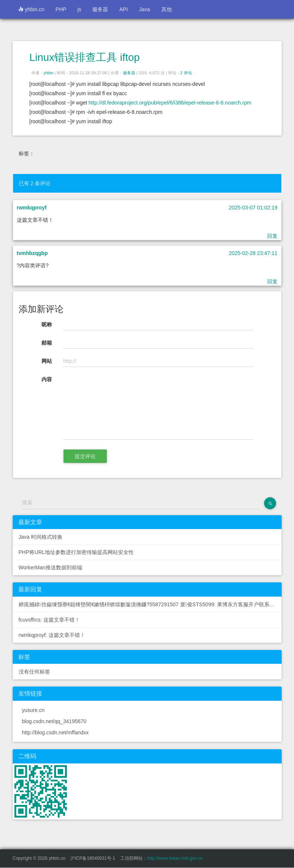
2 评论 (186, 73)
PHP (61, 9)
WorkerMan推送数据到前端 (50, 567)
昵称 (47, 324)
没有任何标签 (34, 672)
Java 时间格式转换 (41, 537)
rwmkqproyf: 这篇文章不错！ (52, 635)
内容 (47, 379)
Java (145, 9)
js (79, 9)
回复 (272, 236)
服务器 (100, 9)
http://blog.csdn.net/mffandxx (55, 732)
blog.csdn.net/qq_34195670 (54, 721)
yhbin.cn (31, 9)
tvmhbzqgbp (32, 253)
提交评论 (85, 456)
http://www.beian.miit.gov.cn (175, 858)
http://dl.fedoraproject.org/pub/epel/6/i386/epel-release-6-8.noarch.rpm (170, 103)
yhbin (49, 73)
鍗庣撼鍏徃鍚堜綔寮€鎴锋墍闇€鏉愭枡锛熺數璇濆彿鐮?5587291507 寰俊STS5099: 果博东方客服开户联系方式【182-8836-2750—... (150, 604)
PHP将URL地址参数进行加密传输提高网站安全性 (76, 552)
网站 (47, 361)
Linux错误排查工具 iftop (85, 57)
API (123, 9)
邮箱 (47, 343)
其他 (167, 9)
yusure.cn (33, 710)
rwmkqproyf (32, 208)
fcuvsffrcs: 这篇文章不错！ (49, 620)
